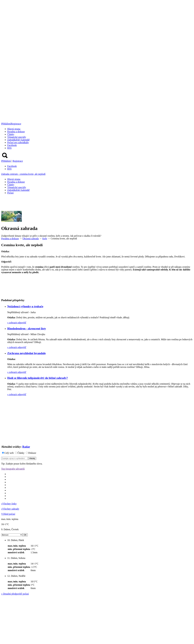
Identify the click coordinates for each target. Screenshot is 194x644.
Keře (45, 239)
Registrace (16, 124)
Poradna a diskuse (16, 132)
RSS (9, 148)
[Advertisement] (56, 203)
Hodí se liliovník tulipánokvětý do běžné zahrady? (38, 378)
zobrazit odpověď (17, 323)
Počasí (10, 193)
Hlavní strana (14, 129)
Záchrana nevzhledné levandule (27, 353)
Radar (26, 447)
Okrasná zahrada (31, 239)
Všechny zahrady (10, 509)
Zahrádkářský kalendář (18, 140)
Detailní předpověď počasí (15, 594)
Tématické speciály (17, 137)
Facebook (12, 145)
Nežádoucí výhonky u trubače (25, 306)
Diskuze (32, 453)
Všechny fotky (9, 504)
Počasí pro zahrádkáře (18, 142)
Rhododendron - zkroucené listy (27, 329)
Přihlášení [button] (6, 124)
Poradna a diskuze (10, 239)
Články (11, 134)
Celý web (9, 453)
